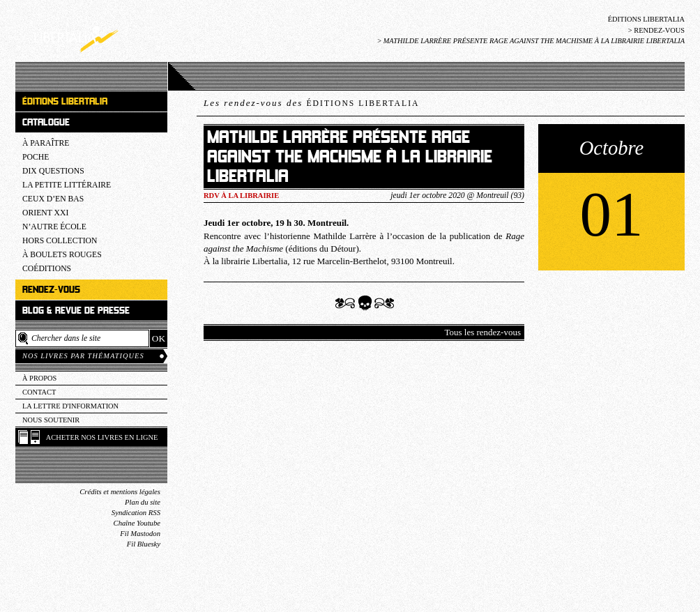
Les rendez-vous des (311, 103)
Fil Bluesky (144, 544)
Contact (39, 392)
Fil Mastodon (140, 534)
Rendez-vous (659, 30)
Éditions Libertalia (646, 19)
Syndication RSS (136, 513)
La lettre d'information (70, 406)
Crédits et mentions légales (120, 492)
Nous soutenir (51, 420)
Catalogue (46, 122)
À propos (39, 378)
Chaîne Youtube (137, 523)
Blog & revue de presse (76, 311)
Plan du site (143, 502)
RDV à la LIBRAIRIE (241, 196)
